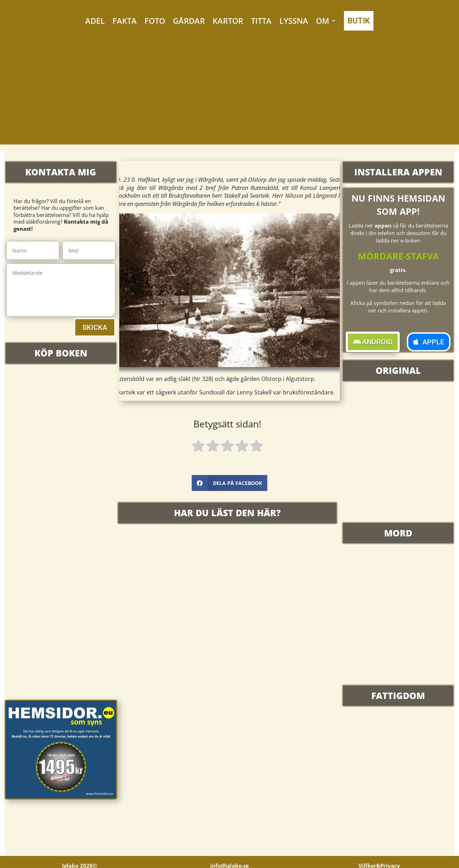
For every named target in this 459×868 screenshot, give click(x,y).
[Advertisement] (230, 95)
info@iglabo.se (229, 863)
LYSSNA (294, 21)
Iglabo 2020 (80, 863)
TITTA (261, 21)
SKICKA (95, 327)
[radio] (198, 447)
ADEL (95, 21)
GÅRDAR (189, 21)
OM (323, 21)
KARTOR (228, 21)
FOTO (155, 21)
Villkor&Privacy (379, 863)
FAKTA (125, 21)
